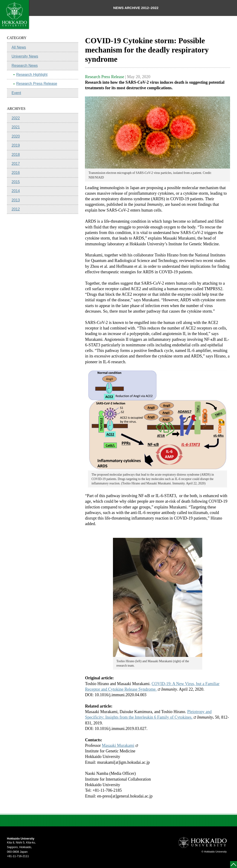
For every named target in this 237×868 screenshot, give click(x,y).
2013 (16, 200)
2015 (16, 182)
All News (19, 47)
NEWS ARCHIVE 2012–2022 (136, 8)
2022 (16, 118)
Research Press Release (37, 84)
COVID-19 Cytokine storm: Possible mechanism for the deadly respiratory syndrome (147, 50)
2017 (16, 164)
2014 (16, 191)
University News (25, 56)
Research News (25, 66)
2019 (16, 145)
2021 (16, 127)
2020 (16, 136)
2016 (16, 173)
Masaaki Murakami (120, 745)
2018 (16, 155)
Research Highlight (32, 75)
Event (16, 93)
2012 (16, 209)
